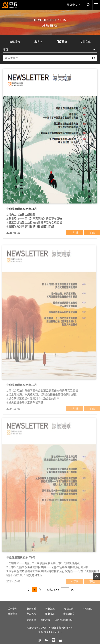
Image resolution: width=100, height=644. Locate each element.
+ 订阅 (79, 233)
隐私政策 (45, 624)
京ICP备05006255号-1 (50, 636)
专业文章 (85, 42)
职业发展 (50, 618)
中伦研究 (88, 613)
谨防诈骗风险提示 (64, 624)
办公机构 (31, 618)
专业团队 (69, 613)
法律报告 (15, 42)
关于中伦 (12, 613)
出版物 (38, 42)
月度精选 (62, 42)
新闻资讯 (12, 618)
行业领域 (50, 613)
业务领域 (31, 613)
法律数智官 (69, 618)
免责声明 (31, 624)
